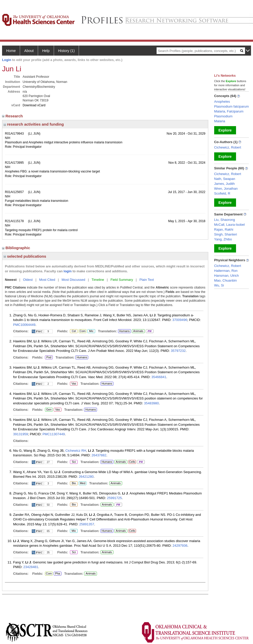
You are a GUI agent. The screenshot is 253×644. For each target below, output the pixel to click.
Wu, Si (219, 285)
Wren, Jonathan (226, 189)
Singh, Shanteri (226, 234)
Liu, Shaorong (225, 220)
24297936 (180, 546)
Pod (48, 358)
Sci (73, 462)
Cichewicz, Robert (228, 147)
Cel (74, 331)
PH (150, 331)
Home (11, 51)
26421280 (86, 477)
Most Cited (47, 280)
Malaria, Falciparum (229, 111)
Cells (132, 462)
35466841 (159, 377)
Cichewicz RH (76, 451)
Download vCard (34, 105)
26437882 (99, 455)
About (29, 51)
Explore (225, 130)
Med (82, 483)
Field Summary (122, 280)
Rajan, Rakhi (224, 229)
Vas (74, 384)
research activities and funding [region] (34, 124)
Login (7, 60)
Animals (138, 331)
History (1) (66, 51)
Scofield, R (222, 193)
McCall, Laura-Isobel (229, 225)
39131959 (21, 434)
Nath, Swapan (225, 179)
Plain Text (147, 280)
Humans (124, 331)
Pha (58, 574)
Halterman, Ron (226, 271)
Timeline (98, 280)
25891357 (87, 524)
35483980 (151, 403)
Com (83, 331)
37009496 (180, 320)
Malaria (220, 121)
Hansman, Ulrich (227, 276)
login (67, 271)
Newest (11, 280)
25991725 (114, 498)
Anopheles (222, 102)
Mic (91, 331)
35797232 (178, 351)
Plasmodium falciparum (232, 106)
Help (46, 51)
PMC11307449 (54, 434)
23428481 (31, 567)
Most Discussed (73, 280)
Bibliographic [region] (17, 248)
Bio (74, 483)
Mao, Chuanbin (225, 280)
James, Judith (224, 184)
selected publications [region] (25, 256)
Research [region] (13, 116)
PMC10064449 (24, 325)
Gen (49, 410)
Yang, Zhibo (223, 239)
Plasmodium (223, 116)
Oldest (28, 280)
